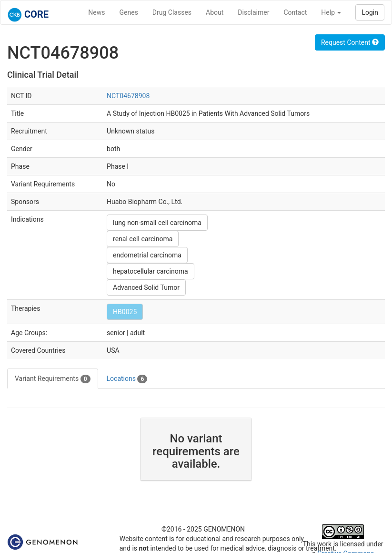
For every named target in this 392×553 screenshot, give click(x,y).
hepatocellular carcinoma (150, 271)
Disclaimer (253, 12)
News (96, 12)
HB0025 (125, 312)
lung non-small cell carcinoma (157, 223)
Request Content (350, 42)
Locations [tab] (127, 379)
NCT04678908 (128, 96)
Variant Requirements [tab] (53, 379)
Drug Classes (172, 12)
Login (370, 12)
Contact (295, 12)
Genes (129, 12)
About (215, 12)
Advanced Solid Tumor (146, 287)
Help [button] (331, 12)
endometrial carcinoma (147, 255)
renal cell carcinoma (143, 239)
